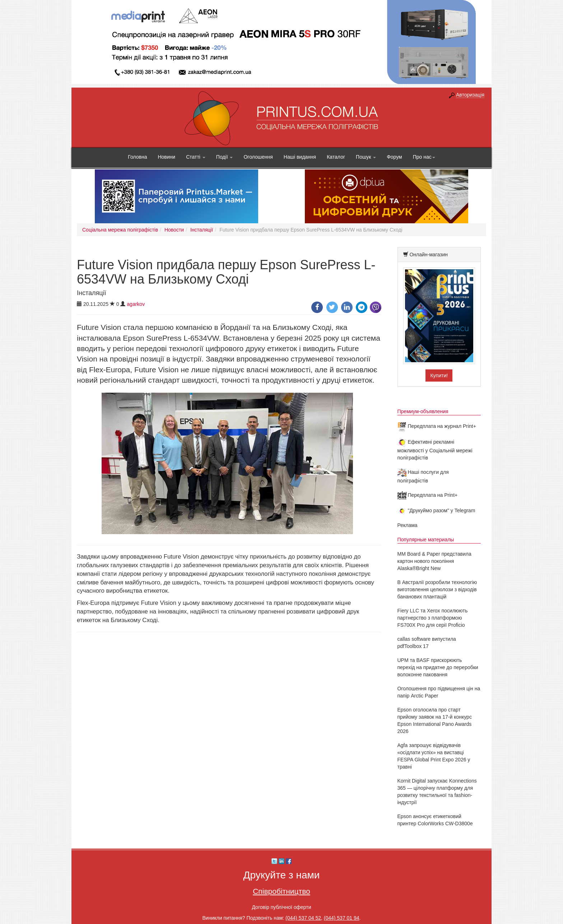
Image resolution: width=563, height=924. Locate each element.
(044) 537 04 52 (303, 918)
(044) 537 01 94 (342, 918)
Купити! (439, 375)
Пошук (366, 157)
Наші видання (300, 157)
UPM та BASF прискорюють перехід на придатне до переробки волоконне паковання (438, 667)
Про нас (424, 157)
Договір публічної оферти (281, 907)
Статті (196, 157)
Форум (394, 157)
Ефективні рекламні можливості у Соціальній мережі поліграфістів (435, 450)
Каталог (336, 157)
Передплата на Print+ (428, 495)
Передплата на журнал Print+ (437, 426)
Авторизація (470, 95)
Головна (137, 157)
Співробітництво (281, 891)
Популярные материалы (426, 540)
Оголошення (258, 157)
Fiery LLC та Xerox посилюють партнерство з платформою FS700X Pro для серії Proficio (433, 618)
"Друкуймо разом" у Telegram (436, 510)
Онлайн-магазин (429, 255)
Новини (166, 157)
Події (225, 157)
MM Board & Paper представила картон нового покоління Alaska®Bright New (434, 561)
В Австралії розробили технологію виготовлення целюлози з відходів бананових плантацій (437, 589)
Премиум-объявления (423, 411)
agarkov (136, 304)
